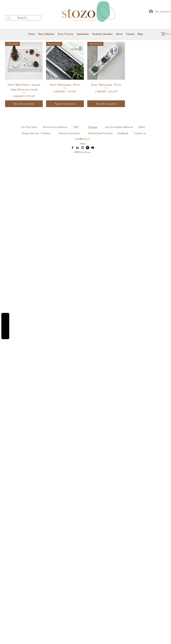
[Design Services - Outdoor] (36, 133)
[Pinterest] (88, 148)
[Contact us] (140, 133)
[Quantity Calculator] (69, 133)
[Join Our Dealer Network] (119, 127)
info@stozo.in (83, 139)
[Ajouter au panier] (24, 104)
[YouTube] (93, 148)
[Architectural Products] (100, 133)
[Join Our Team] (29, 127)
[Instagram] (83, 148)
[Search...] (23, 18)
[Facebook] (72, 148)
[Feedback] (123, 133)
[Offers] (141, 127)
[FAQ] (76, 127)
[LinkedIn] (78, 148)
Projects (93, 127)
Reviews (5, 326)
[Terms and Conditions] (55, 127)
